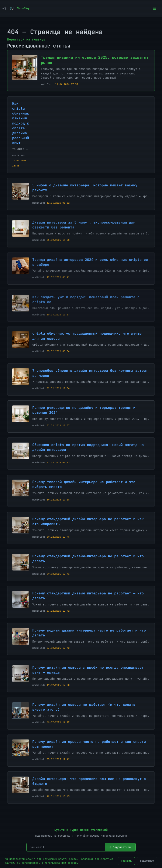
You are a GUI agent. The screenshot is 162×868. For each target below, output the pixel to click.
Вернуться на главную (26, 39)
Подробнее (147, 861)
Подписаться (122, 847)
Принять (126, 861)
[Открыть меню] (154, 8)
